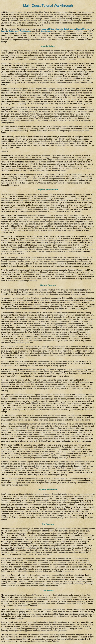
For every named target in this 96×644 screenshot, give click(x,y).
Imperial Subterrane (10, 31)
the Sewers (46, 31)
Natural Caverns (83, 29)
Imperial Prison (48, 29)
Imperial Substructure (66, 29)
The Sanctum (25, 31)
